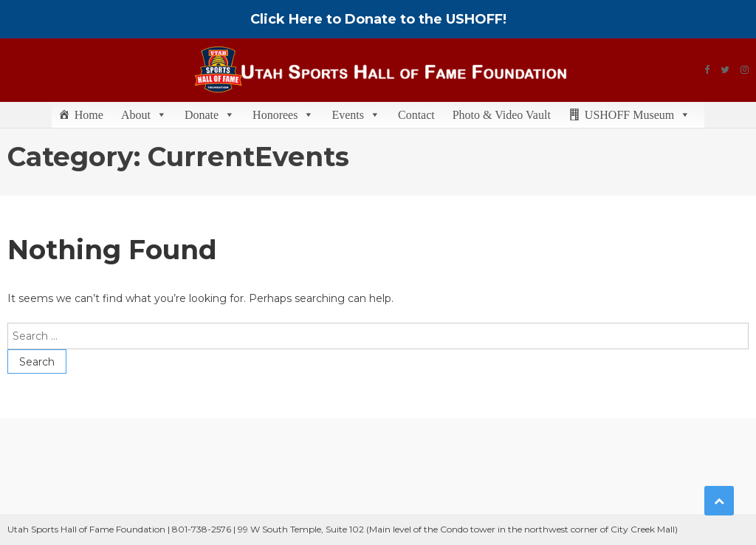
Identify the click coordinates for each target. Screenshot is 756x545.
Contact (416, 115)
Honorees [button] (283, 115)
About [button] (144, 115)
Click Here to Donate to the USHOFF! (378, 19)
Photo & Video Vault (502, 115)
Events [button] (356, 115)
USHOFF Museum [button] (638, 115)
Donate (210, 115)
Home (89, 115)
